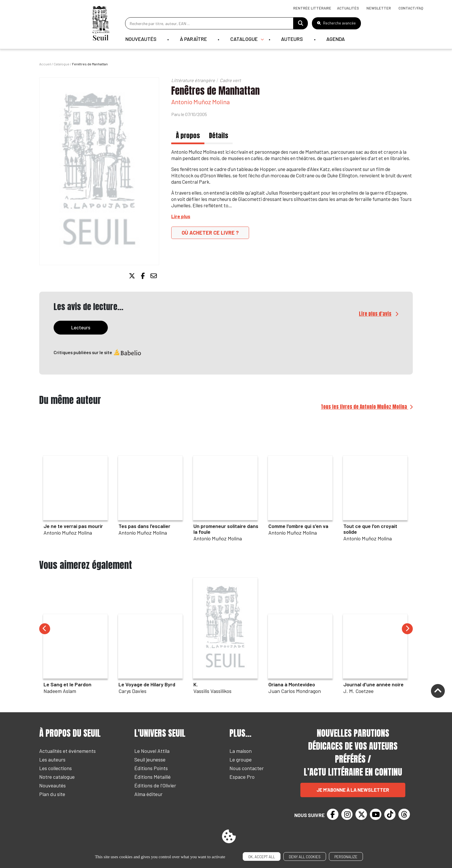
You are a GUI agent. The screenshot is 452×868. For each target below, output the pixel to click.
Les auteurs (52, 760)
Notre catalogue (57, 777)
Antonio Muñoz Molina (200, 102)
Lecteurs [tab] (81, 328)
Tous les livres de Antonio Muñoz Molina (365, 407)
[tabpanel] (226, 357)
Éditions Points (151, 768)
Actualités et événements (67, 751)
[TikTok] (390, 814)
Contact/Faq (411, 8)
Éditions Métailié (152, 777)
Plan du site (52, 794)
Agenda (337, 39)
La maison (241, 751)
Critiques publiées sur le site (98, 353)
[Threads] (404, 814)
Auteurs (293, 39)
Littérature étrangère (193, 80)
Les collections (55, 768)
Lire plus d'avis (375, 314)
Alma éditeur (148, 794)
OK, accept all (262, 857)
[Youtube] (376, 814)
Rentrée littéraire (312, 8)
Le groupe (241, 760)
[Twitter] (361, 814)
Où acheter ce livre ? (210, 233)
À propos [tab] (188, 135)
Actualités (348, 8)
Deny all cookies (305, 857)
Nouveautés (141, 39)
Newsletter (379, 8)
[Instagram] (347, 814)
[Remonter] (438, 692)
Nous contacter (247, 768)
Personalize (346, 857)
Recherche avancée (336, 23)
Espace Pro (242, 777)
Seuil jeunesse (150, 760)
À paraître (193, 39)
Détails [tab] (219, 135)
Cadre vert (230, 80)
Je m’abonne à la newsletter (353, 790)
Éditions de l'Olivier (155, 786)
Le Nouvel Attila (152, 751)
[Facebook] (332, 814)
